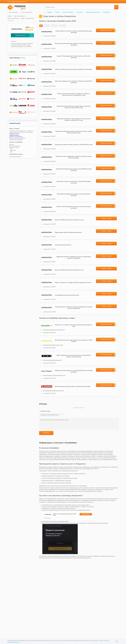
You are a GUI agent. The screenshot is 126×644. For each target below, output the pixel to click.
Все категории (13, 12)
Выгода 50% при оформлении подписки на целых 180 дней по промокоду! (74, 224)
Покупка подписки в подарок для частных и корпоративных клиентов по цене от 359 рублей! (74, 354)
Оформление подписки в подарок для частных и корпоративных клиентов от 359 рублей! (74, 296)
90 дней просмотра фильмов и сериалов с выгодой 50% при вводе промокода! (74, 195)
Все (41, 30)
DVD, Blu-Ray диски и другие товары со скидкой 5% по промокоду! (73, 445)
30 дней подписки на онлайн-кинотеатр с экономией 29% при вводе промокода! (74, 36)
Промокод (63, 30)
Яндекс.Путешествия (93, 12)
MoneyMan (106, 12)
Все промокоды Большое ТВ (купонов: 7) (54, 377)
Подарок (54, 30)
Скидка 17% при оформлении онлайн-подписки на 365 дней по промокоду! (74, 65)
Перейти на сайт (25, 31)
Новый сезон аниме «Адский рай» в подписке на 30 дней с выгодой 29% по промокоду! (74, 181)
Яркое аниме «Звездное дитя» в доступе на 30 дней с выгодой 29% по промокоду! (74, 94)
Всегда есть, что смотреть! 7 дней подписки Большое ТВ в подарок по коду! (74, 373)
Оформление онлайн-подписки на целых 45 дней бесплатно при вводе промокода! (74, 427)
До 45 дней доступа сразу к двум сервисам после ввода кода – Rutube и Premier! (74, 391)
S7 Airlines (80, 12)
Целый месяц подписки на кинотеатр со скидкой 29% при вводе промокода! (74, 209)
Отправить (46, 492)
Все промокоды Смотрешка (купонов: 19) (54, 431)
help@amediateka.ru (14, 131)
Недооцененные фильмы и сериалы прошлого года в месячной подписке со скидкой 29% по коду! (74, 137)
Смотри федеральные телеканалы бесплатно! (68, 339)
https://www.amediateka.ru (16, 132)
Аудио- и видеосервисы (47, 16)
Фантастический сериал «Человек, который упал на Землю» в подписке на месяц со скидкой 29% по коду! (74, 109)
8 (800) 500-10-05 (14, 129)
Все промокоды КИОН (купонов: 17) (52, 413)
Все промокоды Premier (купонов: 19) (53, 395)
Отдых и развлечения (33, 16)
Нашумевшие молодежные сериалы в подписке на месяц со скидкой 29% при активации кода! (74, 152)
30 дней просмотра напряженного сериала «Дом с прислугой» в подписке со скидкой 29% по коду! (74, 123)
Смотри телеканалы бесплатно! (64, 282)
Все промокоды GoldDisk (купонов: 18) (53, 449)
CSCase (57, 12)
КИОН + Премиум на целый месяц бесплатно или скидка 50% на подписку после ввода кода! (74, 409)
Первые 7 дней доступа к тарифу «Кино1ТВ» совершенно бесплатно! (74, 325)
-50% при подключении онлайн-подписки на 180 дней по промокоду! (74, 80)
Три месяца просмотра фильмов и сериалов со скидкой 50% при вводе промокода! (74, 51)
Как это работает (26, 12)
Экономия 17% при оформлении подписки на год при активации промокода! (74, 238)
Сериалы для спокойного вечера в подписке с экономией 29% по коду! (74, 166)
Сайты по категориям (19, 16)
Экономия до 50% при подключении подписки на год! (70, 253)
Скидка (47, 30)
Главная (10, 16)
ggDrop (50, 12)
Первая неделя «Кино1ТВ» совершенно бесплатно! (69, 267)
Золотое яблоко (68, 12)
